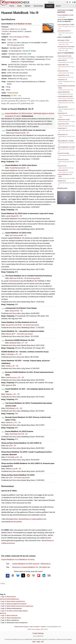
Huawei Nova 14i (63, 80)
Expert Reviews (16, 133)
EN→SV (26, 133)
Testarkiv (49, 6)
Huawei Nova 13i (63, 113)
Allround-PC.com (11, 325)
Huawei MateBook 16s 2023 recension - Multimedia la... (32, 564)
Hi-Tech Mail (10, 457)
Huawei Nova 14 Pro (63, 124)
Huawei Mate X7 (62, 60)
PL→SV (19, 354)
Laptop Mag (10, 216)
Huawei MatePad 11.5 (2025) (66, 141)
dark (34, 642)
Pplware (8, 334)
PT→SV (16, 334)
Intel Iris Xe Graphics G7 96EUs (19, 37)
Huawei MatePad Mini (64, 92)
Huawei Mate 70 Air (63, 65)
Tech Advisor (14, 235)
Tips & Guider (38, 6)
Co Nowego (10, 354)
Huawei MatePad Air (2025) (65, 96)
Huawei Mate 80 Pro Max (65, 56)
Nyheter (28, 6)
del (43, 642)
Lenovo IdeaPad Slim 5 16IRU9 (66, 25)
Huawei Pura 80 (62, 166)
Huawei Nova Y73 (63, 134)
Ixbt (7, 446)
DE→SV (20, 311)
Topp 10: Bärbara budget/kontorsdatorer (14, 604)
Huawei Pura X (62, 181)
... (74, 6)
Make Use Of (14, 278)
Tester (19, 6)
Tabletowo (9, 423)
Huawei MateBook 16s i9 (10, 560)
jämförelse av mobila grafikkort (32, 519)
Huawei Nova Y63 (63, 107)
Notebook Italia (15, 343)
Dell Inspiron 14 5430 (64, 40)
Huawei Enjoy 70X (63, 170)
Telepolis (9, 394)
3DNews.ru (9, 469)
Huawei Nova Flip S (63, 71)
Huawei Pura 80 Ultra (64, 153)
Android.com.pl (11, 377)
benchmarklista (16, 522)
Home (12, 6)
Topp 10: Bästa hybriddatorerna (11, 618)
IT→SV (25, 343)
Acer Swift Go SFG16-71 (64, 31)
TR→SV (25, 434)
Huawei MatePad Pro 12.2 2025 (66, 147)
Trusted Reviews (15, 168)
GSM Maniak (10, 408)
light (39, 642)
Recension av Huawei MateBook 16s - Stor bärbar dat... (32, 567)
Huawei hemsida (13, 93)
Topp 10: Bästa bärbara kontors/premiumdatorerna (17, 606)
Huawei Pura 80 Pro (63, 160)
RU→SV (13, 446)
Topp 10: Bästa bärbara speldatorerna (13, 601)
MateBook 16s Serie (24, 24)
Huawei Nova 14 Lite (64, 75)
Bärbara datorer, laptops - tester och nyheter (27, 627)
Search (58, 6)
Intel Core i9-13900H (8, 29)
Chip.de (12, 311)
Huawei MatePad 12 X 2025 (65, 101)
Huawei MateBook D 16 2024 (66, 15)
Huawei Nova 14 (62, 128)
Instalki (8, 366)
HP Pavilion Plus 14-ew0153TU (66, 47)
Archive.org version (33, 278)
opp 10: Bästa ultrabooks (10, 616)
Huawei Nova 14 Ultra (64, 120)
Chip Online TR (15, 434)
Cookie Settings (38, 633)
